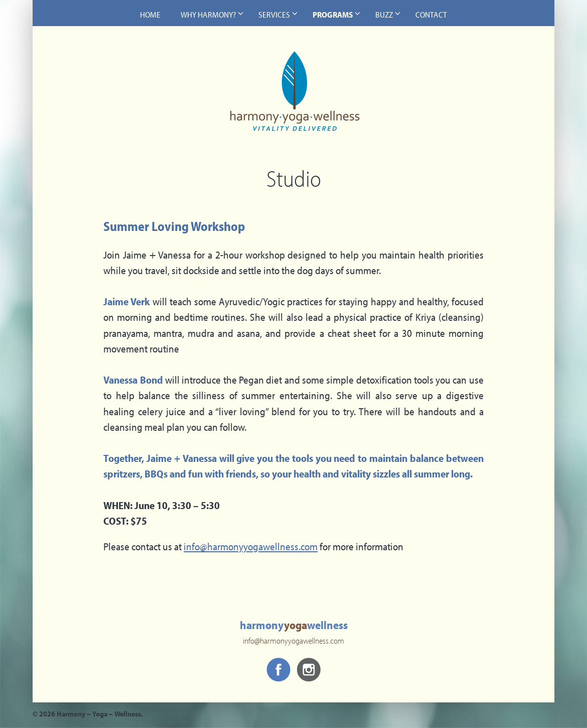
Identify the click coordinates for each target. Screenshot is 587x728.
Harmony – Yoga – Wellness (293, 98)
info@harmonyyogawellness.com (251, 548)
